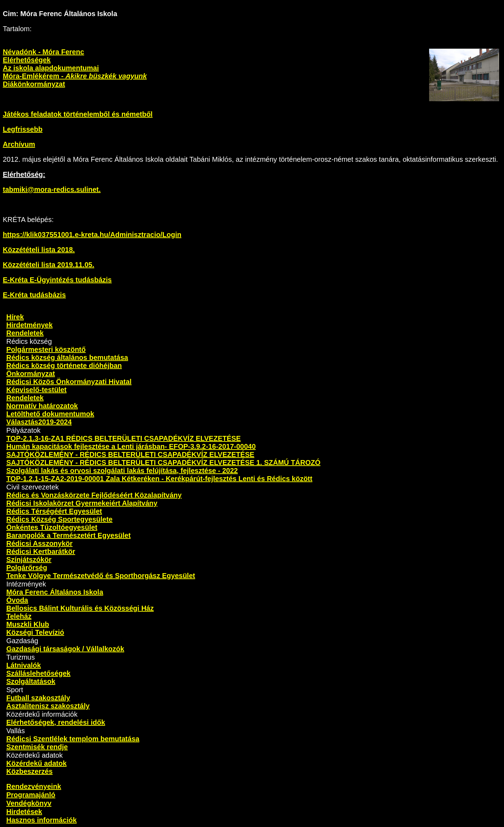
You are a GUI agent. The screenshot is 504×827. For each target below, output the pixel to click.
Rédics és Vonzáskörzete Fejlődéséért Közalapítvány (94, 495)
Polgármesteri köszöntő (46, 349)
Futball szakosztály (38, 698)
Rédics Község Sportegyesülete (59, 519)
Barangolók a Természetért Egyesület (68, 535)
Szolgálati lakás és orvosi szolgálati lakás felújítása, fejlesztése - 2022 (122, 471)
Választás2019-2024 (39, 422)
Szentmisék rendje (37, 747)
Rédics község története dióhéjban (64, 366)
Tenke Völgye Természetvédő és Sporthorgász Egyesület (101, 576)
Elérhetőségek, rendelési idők (56, 722)
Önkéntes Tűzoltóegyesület (52, 527)
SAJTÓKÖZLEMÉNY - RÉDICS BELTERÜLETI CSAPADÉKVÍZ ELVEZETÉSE (130, 454)
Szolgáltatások (31, 681)
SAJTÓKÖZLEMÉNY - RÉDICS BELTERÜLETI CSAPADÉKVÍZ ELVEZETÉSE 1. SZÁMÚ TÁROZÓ (163, 463)
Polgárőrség (27, 568)
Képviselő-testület (36, 390)
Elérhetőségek (27, 60)
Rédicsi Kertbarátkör (41, 551)
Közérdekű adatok (36, 763)
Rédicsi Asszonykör (39, 543)
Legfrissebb (23, 129)
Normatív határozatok (42, 406)
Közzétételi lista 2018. (39, 250)
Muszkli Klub (28, 624)
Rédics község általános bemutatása (67, 357)
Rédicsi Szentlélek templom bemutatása (73, 739)
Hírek (15, 317)
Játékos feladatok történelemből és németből (78, 114)
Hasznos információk (41, 820)
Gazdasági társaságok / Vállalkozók (65, 649)
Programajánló (31, 795)
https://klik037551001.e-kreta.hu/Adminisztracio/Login (92, 235)
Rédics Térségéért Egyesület (54, 511)
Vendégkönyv (29, 803)
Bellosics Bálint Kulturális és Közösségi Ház (80, 608)
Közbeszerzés (29, 771)
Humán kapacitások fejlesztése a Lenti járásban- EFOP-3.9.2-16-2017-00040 (131, 446)
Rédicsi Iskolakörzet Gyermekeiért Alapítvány (82, 503)
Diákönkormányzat (34, 84)
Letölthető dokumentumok (50, 414)
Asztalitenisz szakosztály (48, 706)
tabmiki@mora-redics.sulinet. (52, 189)
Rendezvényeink (34, 786)
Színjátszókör (29, 560)
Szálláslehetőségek (38, 673)
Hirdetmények (29, 325)
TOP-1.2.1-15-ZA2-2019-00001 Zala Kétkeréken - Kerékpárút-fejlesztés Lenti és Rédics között (159, 479)
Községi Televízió (35, 632)
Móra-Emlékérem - (75, 76)
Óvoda (17, 600)
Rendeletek (25, 333)
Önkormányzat (31, 374)
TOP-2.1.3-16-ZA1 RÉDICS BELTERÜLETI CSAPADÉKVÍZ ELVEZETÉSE (124, 438)
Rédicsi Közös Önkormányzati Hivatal (69, 382)
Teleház (19, 616)
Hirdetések (24, 812)
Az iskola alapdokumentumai (51, 68)
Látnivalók (24, 665)
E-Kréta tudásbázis (34, 295)
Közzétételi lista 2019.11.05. (48, 265)
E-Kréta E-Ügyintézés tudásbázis (57, 280)
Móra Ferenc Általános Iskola (55, 592)
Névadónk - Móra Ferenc (43, 52)
